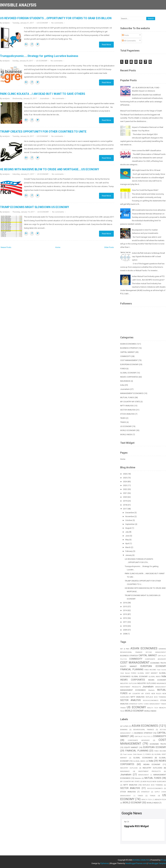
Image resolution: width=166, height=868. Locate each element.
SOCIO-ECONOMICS (151, 700)
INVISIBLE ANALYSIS (18, 5)
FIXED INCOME (150, 670)
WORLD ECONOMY (128, 430)
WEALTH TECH (153, 708)
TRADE (123, 422)
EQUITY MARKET (129, 666)
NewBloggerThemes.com (136, 863)
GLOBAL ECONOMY (128, 373)
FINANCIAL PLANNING (132, 670)
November (130, 516)
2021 (125, 493)
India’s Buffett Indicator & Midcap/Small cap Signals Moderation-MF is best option (148, 256)
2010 (125, 626)
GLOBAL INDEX (155, 677)
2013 (125, 614)
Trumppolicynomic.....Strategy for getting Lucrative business (39, 56)
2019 (125, 501)
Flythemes (105, 863)
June (128, 536)
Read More (106, 45)
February (129, 551)
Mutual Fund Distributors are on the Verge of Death (141, 111)
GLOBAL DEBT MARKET (148, 673)
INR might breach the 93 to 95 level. (146, 170)
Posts (125, 35)
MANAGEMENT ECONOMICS (132, 393)
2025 (125, 478)
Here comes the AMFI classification (147, 151)
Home (58, 247)
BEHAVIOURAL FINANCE (131, 652)
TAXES (123, 418)
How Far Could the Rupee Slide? (145, 190)
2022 (125, 489)
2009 (125, 630)
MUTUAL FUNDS (127, 397)
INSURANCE (125, 381)
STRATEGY (133, 704)
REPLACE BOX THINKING (153, 785)
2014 (125, 610)
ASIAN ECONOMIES (128, 344)
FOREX (123, 369)
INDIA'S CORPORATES (129, 377)
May (127, 540)
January (129, 555)
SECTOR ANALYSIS (128, 410)
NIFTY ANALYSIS (127, 406)
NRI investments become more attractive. (149, 210)
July (127, 532)
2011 (125, 622)
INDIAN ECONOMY (157, 680)
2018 (125, 505)
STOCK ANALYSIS (127, 414)
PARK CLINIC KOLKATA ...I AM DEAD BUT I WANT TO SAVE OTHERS (43, 94)
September (130, 524)
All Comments (129, 41)
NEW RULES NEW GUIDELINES (154, 781)
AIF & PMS (125, 649)
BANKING (124, 730)
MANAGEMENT (161, 687)
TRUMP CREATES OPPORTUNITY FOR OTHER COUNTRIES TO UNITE (43, 132)
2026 (125, 474)
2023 (125, 485)
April (128, 543)
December (130, 513)
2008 (125, 634)
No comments (57, 23)
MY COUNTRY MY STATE (130, 402)
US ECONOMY (42, 23)
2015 (125, 607)
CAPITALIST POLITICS (142, 737)
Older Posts (109, 247)
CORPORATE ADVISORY (155, 659)
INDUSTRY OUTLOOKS (147, 683)
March (128, 547)
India (122, 385)
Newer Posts (6, 247)
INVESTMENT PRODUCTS (131, 687)
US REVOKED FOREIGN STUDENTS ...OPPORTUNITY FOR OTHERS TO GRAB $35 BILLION (56, 18)
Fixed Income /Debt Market (133, 754)
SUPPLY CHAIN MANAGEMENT (149, 704)
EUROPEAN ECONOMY (129, 364)
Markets (151, 690)
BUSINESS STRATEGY (129, 348)
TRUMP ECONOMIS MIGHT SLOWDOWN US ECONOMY (34, 207)
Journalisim (44, 98)
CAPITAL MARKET (128, 352)
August (129, 528)
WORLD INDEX (126, 435)
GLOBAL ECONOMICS (143, 758)
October (129, 520)
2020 (125, 497)
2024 (125, 482)
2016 (125, 603)
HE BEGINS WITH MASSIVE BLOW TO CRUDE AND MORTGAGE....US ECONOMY (50, 169)
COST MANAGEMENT (129, 360)
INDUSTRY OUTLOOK (128, 683)
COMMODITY (126, 356)
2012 (125, 618)
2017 (125, 509)
